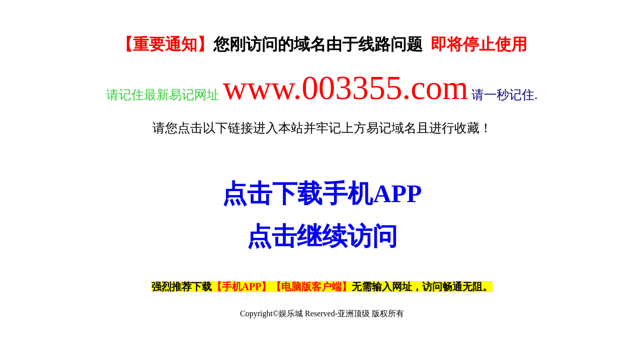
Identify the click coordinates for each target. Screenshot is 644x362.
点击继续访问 (322, 236)
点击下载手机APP (322, 194)
